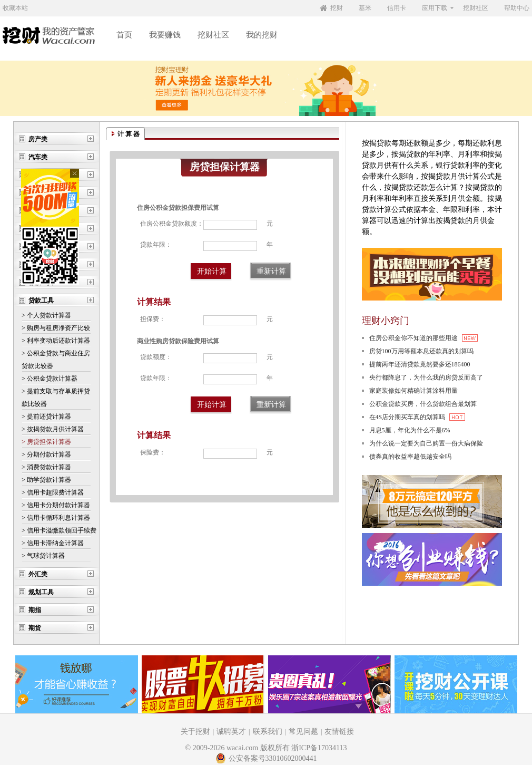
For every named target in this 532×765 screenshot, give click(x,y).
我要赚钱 (165, 35)
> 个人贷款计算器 (46, 315)
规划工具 (41, 592)
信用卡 (397, 8)
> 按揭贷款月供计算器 (53, 429)
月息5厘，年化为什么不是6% (410, 430)
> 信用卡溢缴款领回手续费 (59, 530)
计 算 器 (129, 134)
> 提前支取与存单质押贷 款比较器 (56, 398)
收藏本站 (15, 8)
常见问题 (303, 732)
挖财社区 (476, 8)
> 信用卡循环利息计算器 (56, 518)
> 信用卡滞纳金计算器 (53, 543)
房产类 (38, 139)
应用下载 (435, 8)
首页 (124, 35)
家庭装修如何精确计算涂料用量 (413, 391)
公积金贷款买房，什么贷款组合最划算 (423, 404)
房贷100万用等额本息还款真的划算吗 (421, 351)
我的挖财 (262, 35)
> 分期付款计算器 (46, 454)
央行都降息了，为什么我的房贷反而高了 (426, 377)
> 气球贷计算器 (43, 556)
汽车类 (38, 157)
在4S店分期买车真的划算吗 (417, 417)
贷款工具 (41, 301)
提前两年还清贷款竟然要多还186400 (420, 364)
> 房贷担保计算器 (46, 442)
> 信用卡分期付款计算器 (56, 505)
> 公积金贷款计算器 (50, 379)
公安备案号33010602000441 (266, 758)
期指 (35, 610)
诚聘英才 (231, 732)
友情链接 (339, 732)
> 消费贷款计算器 (46, 467)
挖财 (337, 8)
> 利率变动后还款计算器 (56, 341)
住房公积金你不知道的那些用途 (423, 338)
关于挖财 (195, 732)
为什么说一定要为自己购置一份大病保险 (426, 443)
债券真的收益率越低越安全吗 (410, 457)
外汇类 (38, 574)
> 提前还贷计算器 (46, 417)
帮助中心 (517, 8)
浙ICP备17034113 (319, 748)
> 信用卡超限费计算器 (53, 492)
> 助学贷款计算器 (46, 480)
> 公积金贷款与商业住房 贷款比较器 (56, 360)
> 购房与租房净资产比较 (56, 328)
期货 (35, 628)
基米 (365, 8)
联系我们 (268, 732)
